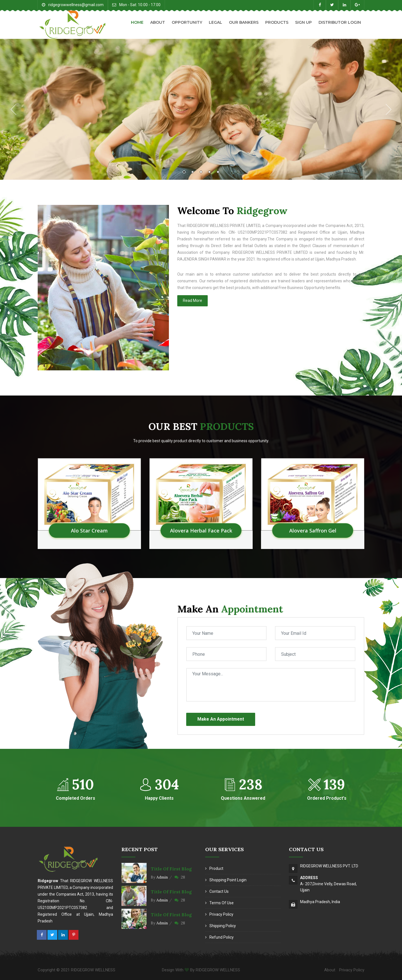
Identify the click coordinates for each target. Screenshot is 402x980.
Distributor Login (340, 22)
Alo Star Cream (89, 531)
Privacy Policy (221, 914)
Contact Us (219, 891)
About (158, 22)
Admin (162, 877)
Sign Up (303, 22)
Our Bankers (244, 22)
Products (277, 22)
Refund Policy (222, 937)
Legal (216, 22)
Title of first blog (171, 869)
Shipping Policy (223, 926)
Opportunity (187, 22)
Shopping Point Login (228, 880)
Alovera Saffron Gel (313, 531)
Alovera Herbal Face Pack (201, 531)
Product (216, 868)
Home (137, 22)
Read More (192, 300)
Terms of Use (222, 903)
